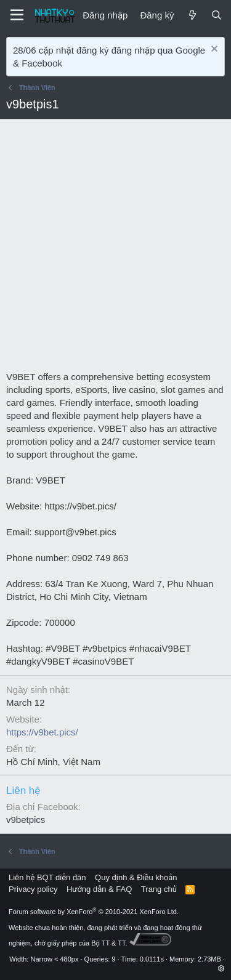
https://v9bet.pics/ (42, 732)
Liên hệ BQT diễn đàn (47, 877)
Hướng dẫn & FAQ (99, 889)
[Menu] (17, 15)
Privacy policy (33, 889)
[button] (221, 968)
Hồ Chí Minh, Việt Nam (53, 762)
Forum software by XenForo (94, 912)
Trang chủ (159, 889)
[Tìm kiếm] (217, 15)
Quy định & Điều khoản (136, 877)
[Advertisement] (115, 249)
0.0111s (152, 959)
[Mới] (192, 15)
